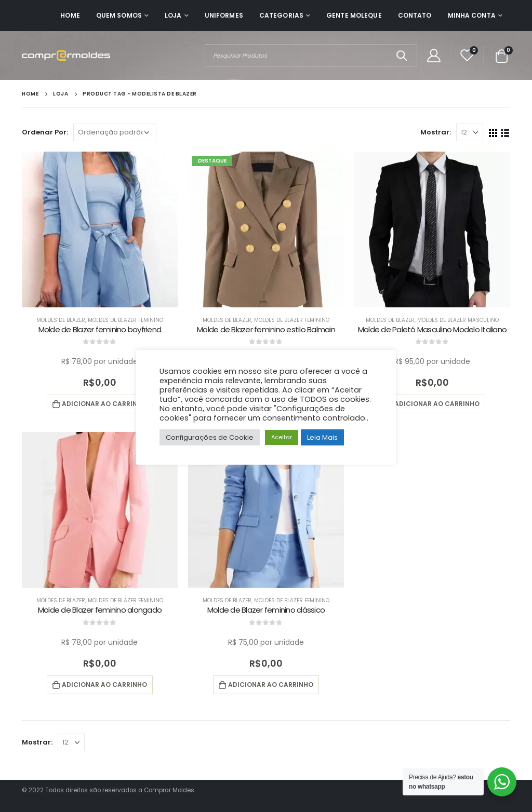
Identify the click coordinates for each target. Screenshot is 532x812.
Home (70, 15)
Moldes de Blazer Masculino (458, 320)
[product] (100, 229)
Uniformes (224, 15)
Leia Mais (322, 437)
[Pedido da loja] (115, 132)
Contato (415, 15)
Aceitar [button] (282, 437)
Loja (173, 15)
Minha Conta (472, 15)
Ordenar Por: (45, 132)
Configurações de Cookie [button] (210, 437)
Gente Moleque (354, 15)
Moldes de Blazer (61, 320)
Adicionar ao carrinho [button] (104, 404)
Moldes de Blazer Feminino (125, 320)
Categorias (281, 15)
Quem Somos (119, 15)
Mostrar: (436, 132)
